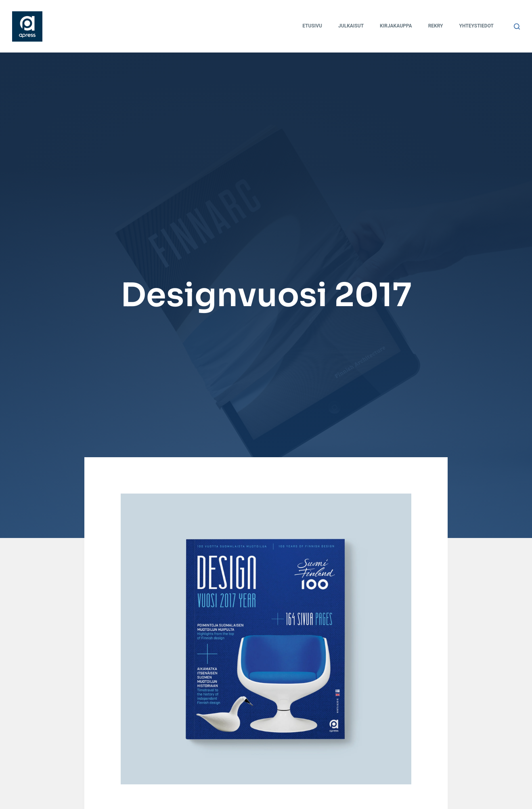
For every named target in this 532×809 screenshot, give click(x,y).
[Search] (517, 26)
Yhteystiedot (476, 26)
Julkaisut (351, 26)
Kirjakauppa (396, 26)
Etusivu (312, 26)
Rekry (436, 26)
